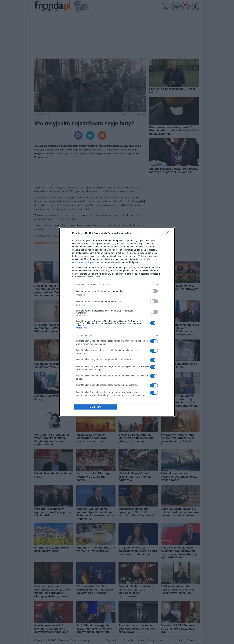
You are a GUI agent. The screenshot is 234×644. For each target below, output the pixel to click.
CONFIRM (95, 407)
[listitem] (117, 285)
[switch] (154, 291)
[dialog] (117, 322)
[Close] (169, 233)
